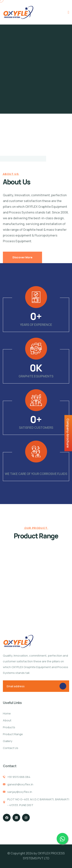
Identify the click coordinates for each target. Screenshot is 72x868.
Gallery (8, 741)
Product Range (13, 734)
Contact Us (11, 748)
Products (9, 727)
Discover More (22, 257)
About (7, 720)
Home (7, 713)
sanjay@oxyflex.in (20, 792)
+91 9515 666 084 (19, 777)
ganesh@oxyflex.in (20, 784)
